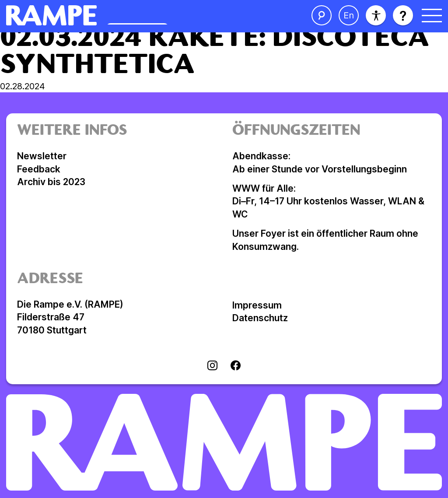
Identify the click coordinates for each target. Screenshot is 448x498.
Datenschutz (260, 318)
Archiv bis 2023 (51, 182)
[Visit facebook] (236, 366)
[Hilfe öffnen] (403, 15)
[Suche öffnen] (322, 15)
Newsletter (42, 156)
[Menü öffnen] (432, 15)
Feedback (39, 169)
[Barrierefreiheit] (376, 15)
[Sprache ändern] (349, 15)
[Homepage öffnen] (126, 15)
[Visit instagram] (212, 366)
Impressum (257, 305)
